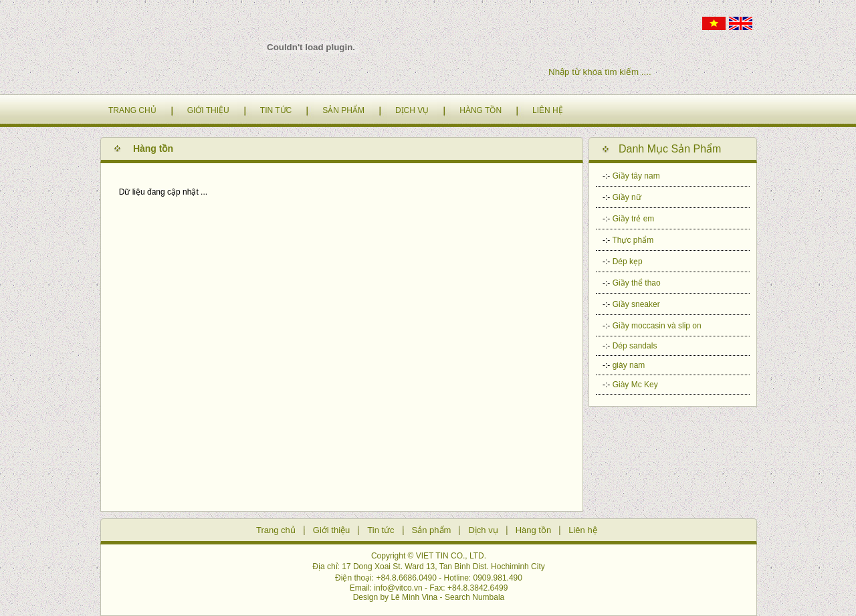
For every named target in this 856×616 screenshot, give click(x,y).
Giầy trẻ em (634, 219)
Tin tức (381, 530)
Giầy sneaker (636, 304)
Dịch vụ (483, 530)
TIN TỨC (276, 110)
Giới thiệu (331, 530)
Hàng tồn (534, 530)
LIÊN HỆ (548, 110)
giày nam (629, 365)
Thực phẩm (633, 240)
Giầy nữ (627, 197)
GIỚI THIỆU (208, 110)
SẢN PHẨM (343, 110)
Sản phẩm (432, 530)
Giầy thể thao (637, 283)
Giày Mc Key (635, 385)
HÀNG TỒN (480, 110)
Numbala (488, 597)
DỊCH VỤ (412, 110)
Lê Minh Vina (414, 597)
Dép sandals (635, 346)
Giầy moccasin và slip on (657, 326)
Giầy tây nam (636, 176)
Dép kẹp (628, 262)
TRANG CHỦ (132, 110)
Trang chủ (276, 530)
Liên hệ (582, 530)
